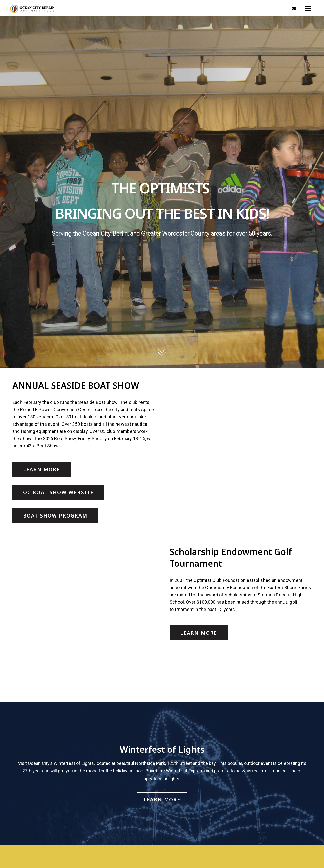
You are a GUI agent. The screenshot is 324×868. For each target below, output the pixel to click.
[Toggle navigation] (308, 9)
